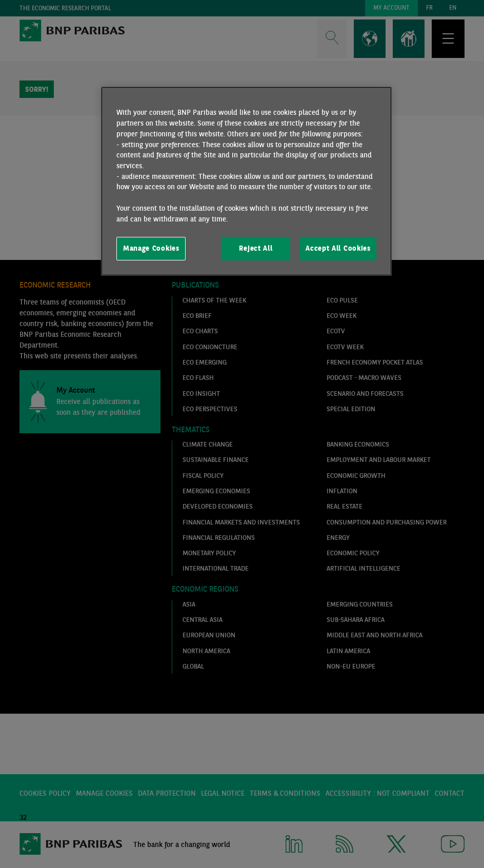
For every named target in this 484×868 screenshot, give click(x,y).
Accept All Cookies (338, 248)
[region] (246, 181)
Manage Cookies (151, 248)
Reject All (256, 248)
